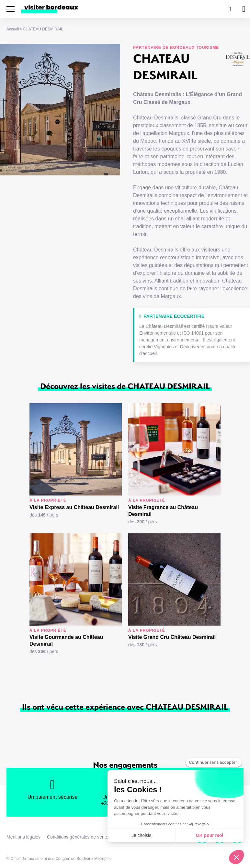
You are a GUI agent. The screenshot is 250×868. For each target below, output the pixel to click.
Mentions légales (23, 837)
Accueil (13, 29)
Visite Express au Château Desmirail (74, 507)
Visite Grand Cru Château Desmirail (172, 637)
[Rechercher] (229, 9)
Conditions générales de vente (78, 837)
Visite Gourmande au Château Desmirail (66, 640)
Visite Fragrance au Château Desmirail (163, 511)
